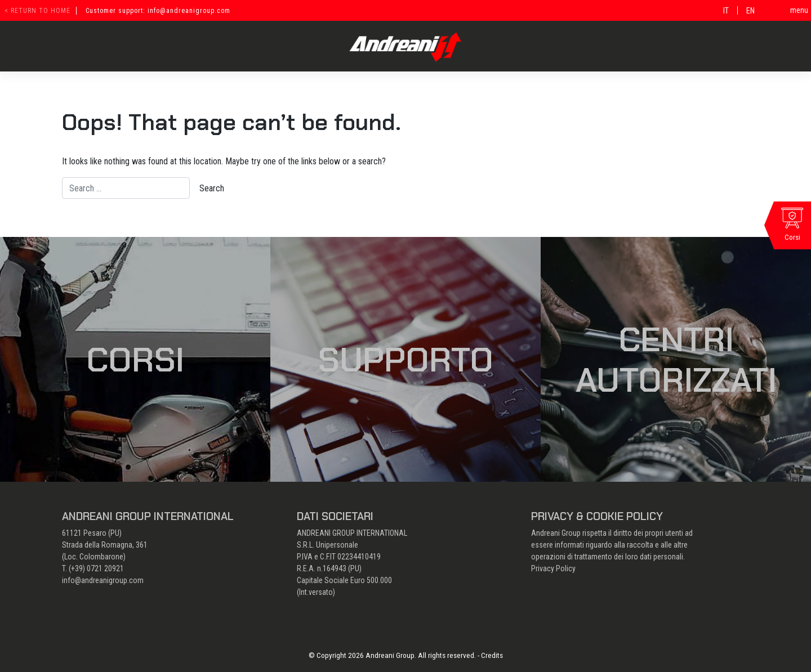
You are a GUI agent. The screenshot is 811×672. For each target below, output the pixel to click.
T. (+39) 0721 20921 (93, 568)
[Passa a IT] (726, 10)
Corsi (135, 360)
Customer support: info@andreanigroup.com (158, 11)
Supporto (406, 360)
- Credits (490, 655)
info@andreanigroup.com (103, 580)
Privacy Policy (553, 568)
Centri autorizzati (676, 360)
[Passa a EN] (750, 10)
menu (799, 10)
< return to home (37, 11)
